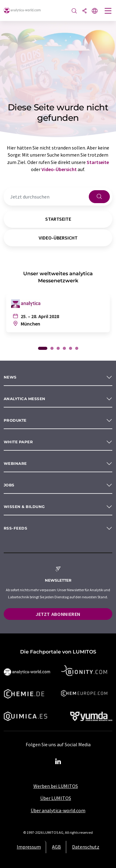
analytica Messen (25, 399)
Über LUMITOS (56, 798)
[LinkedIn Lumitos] (58, 762)
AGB (56, 847)
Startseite (98, 162)
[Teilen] (84, 11)
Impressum (29, 847)
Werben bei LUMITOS (56, 786)
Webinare (15, 463)
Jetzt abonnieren (58, 614)
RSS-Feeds (15, 528)
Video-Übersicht (59, 169)
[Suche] (74, 11)
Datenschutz (86, 847)
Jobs (9, 485)
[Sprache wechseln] (95, 11)
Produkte (15, 420)
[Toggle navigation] (108, 11)
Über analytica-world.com (58, 810)
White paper (18, 442)
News (10, 377)
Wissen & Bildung (24, 507)
